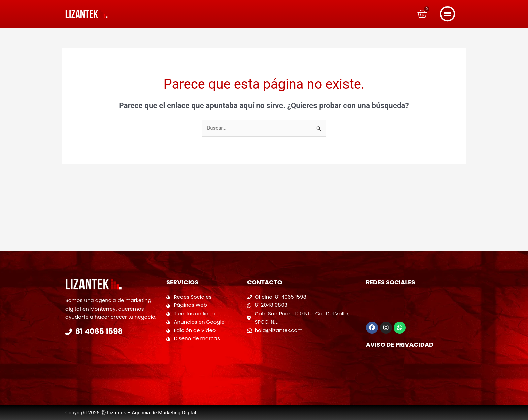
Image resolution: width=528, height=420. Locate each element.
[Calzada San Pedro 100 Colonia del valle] (303, 361)
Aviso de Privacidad (400, 344)
